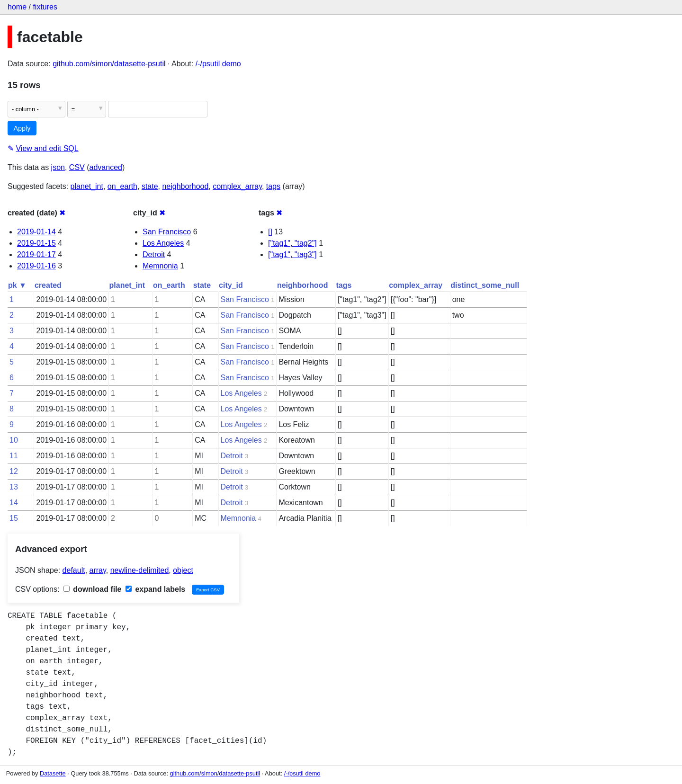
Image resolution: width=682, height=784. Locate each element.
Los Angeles (163, 243)
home (17, 7)
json (58, 167)
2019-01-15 (36, 243)
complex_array (237, 186)
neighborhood (185, 186)
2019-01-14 (36, 232)
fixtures (45, 7)
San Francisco (167, 232)
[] (270, 232)
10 (14, 440)
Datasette (53, 773)
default (74, 570)
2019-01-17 (36, 254)
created (48, 285)
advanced (106, 167)
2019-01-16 (36, 266)
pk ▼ (17, 285)
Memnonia (160, 266)
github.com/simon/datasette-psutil (109, 64)
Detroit (154, 254)
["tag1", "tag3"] (292, 254)
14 (14, 503)
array (98, 570)
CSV (77, 167)
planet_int (87, 186)
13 (14, 487)
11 (14, 456)
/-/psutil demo (218, 64)
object (183, 570)
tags (273, 186)
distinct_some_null (485, 285)
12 (14, 471)
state (150, 186)
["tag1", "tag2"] (292, 243)
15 (14, 518)
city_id (231, 285)
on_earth (122, 186)
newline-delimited (140, 570)
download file (93, 589)
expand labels (155, 589)
